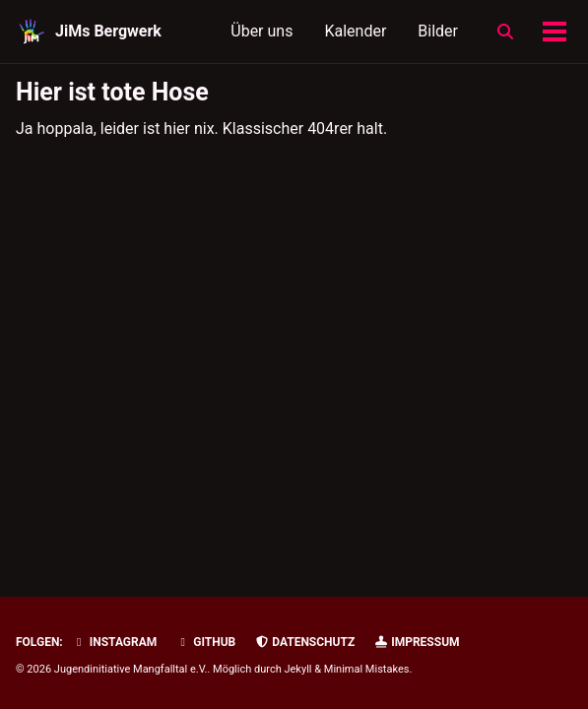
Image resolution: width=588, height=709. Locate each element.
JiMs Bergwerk (108, 31)
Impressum (416, 642)
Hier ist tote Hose (112, 92)
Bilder (438, 31)
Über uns (261, 31)
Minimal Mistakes (367, 669)
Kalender (355, 31)
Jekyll (297, 669)
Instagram (115, 642)
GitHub (205, 642)
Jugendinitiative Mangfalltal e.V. (131, 669)
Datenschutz (304, 642)
